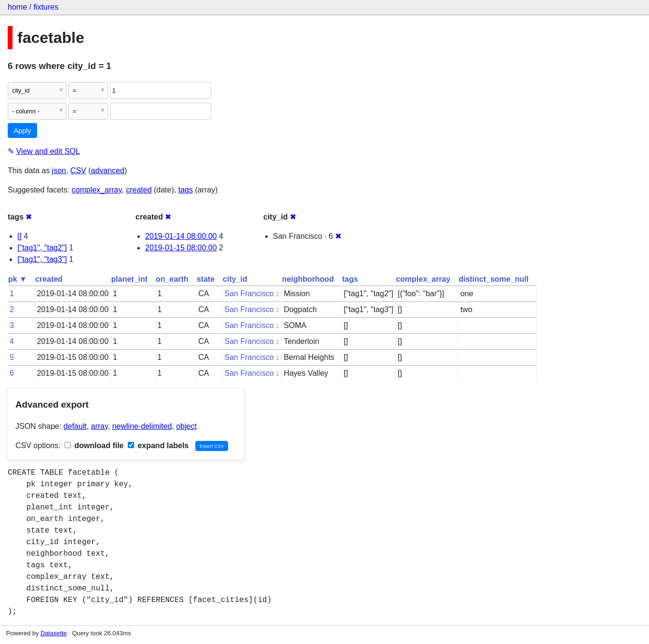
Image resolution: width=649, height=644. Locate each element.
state (206, 279)
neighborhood (308, 279)
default (75, 426)
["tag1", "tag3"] (42, 259)
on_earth (172, 279)
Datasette (54, 633)
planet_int (130, 279)
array (100, 426)
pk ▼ (18, 279)
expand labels (158, 445)
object (186, 426)
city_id (235, 279)
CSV (78, 171)
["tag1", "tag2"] (42, 248)
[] (20, 236)
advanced (108, 171)
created (139, 190)
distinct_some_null (494, 279)
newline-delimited (142, 426)
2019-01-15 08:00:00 (181, 248)
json (59, 171)
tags (186, 190)
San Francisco (249, 294)
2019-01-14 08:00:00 (181, 236)
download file (94, 445)
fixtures (46, 7)
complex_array (97, 190)
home (17, 7)
